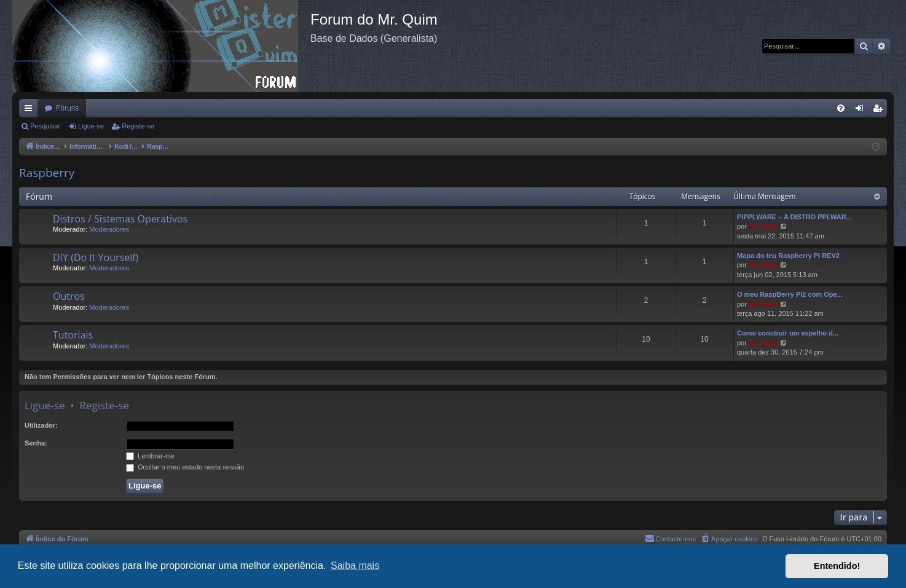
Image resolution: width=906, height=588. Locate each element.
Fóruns (67, 108)
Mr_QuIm (763, 226)
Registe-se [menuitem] (880, 111)
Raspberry (47, 173)
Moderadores (109, 229)
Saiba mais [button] (355, 566)
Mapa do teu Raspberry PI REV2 (788, 256)
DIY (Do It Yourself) (96, 257)
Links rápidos (31, 111)
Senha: (36, 443)
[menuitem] (841, 108)
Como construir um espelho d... (788, 333)
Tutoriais (73, 335)
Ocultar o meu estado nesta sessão (185, 467)
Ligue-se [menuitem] (862, 111)
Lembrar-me (150, 456)
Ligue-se (91, 126)
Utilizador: (41, 425)
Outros (69, 296)
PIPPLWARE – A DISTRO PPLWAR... (794, 217)
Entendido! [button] (837, 566)
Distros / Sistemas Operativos (120, 219)
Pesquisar (45, 126)
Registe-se (138, 126)
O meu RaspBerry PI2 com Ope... (790, 294)
